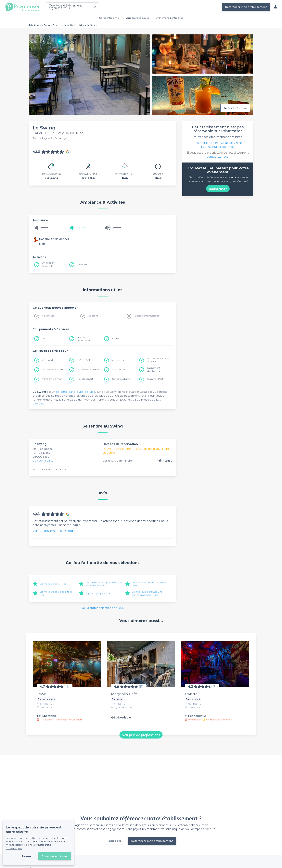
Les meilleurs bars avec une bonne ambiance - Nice (147, 593)
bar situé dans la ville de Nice (76, 392)
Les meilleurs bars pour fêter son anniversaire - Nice (104, 584)
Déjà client (115, 841)
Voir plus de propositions (141, 735)
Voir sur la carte (43, 461)
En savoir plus (14, 848)
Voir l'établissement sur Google (54, 531)
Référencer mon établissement (246, 7)
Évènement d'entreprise (169, 18)
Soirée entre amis (109, 18)
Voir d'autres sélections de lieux (103, 608)
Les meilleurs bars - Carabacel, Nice (218, 143)
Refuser (27, 856)
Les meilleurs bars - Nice (53, 584)
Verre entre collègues (137, 18)
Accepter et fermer (55, 856)
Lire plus (38, 404)
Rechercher (218, 189)
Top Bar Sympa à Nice (98, 593)
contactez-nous (218, 157)
